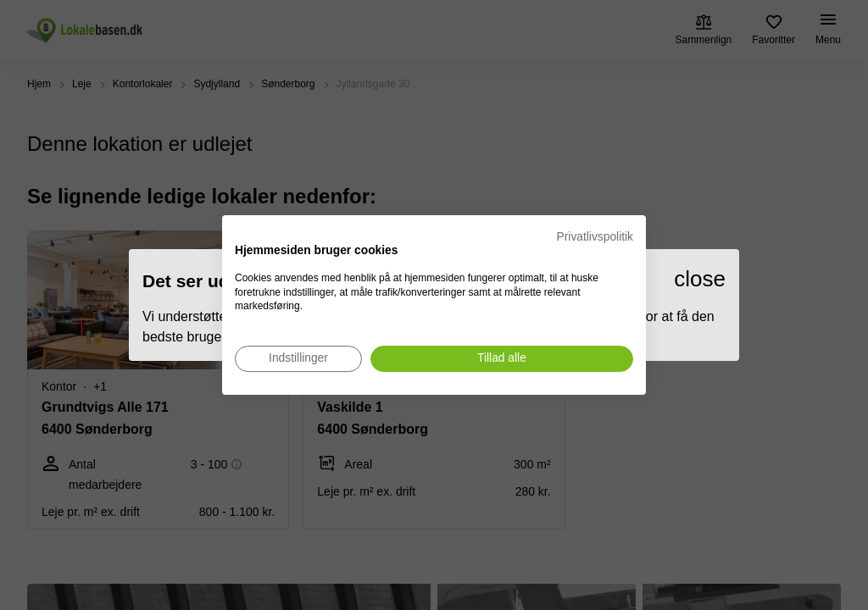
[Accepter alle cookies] (502, 359)
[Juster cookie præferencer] (298, 359)
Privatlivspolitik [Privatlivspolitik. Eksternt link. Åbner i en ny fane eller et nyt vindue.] (595, 237)
